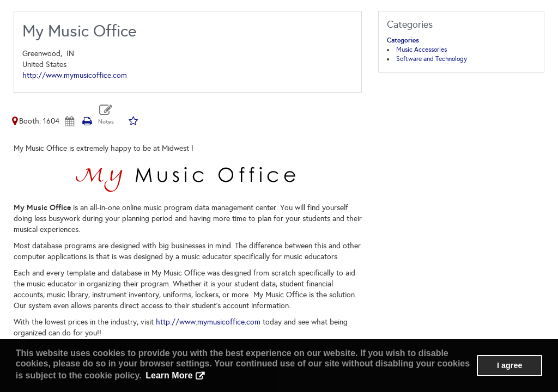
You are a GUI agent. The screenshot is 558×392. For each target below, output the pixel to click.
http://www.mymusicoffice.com (75, 75)
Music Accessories (421, 50)
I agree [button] (510, 365)
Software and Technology (432, 59)
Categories (403, 40)
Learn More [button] (169, 375)
